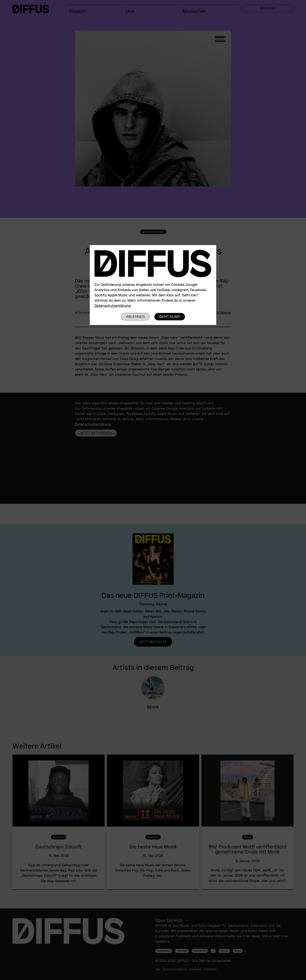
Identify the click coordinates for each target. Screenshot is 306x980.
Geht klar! (170, 317)
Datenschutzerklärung (113, 306)
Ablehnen (135, 317)
